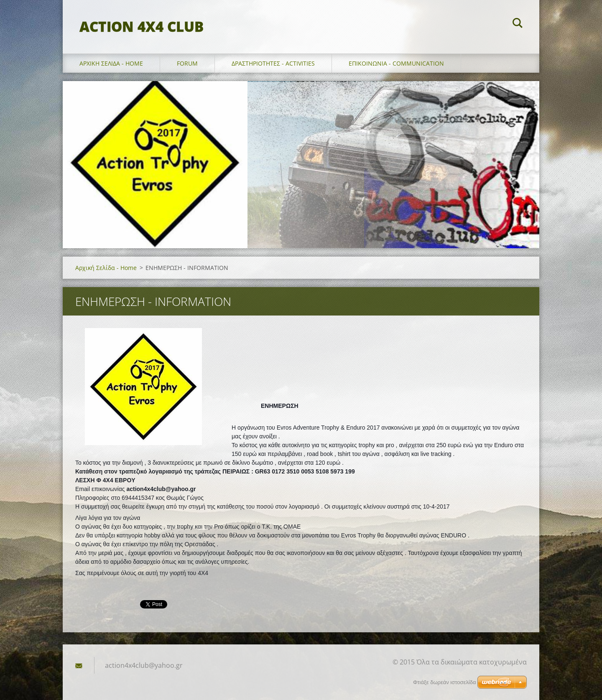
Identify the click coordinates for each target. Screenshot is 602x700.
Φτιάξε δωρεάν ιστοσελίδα (444, 682)
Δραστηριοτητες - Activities (273, 63)
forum (187, 63)
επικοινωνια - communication (396, 63)
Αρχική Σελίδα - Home (111, 63)
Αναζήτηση (518, 24)
